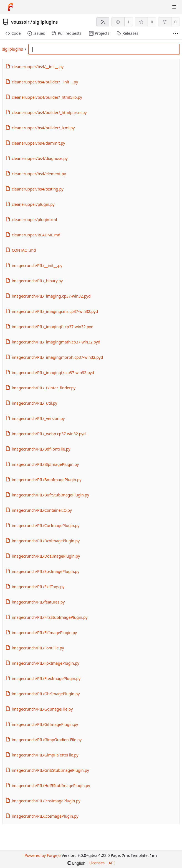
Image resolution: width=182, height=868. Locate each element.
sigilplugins (45, 22)
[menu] (76, 863)
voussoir (20, 22)
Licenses (97, 863)
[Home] (11, 7)
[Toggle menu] (174, 7)
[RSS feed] (103, 22)
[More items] (176, 34)
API (112, 863)
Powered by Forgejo (42, 855)
